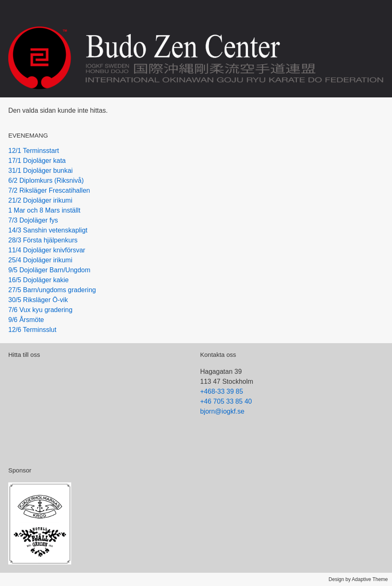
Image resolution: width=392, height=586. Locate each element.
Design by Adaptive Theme (358, 579)
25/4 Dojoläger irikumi (40, 260)
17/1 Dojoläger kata (37, 161)
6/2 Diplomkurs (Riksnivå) (46, 180)
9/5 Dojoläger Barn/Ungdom (49, 270)
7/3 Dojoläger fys (33, 220)
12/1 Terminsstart (34, 151)
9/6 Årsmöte (26, 320)
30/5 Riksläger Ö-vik (38, 300)
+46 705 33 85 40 (226, 401)
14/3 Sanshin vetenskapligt (48, 230)
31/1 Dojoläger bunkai (41, 171)
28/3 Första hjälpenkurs (43, 240)
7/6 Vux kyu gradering (40, 310)
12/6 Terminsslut (32, 330)
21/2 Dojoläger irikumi (40, 200)
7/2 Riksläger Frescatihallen (49, 190)
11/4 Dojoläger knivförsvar (47, 250)
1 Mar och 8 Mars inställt (44, 210)
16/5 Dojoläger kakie (38, 280)
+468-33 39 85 (222, 391)
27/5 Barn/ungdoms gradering (52, 290)
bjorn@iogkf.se (222, 411)
